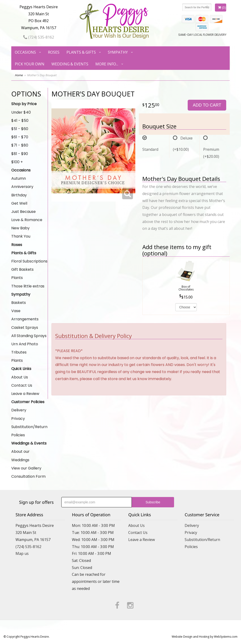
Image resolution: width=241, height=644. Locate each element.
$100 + (17, 162)
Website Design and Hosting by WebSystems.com (205, 637)
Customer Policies (28, 402)
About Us (20, 377)
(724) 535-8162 (39, 37)
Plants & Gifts (81, 52)
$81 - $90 (20, 154)
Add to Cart (207, 105)
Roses (54, 52)
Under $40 (21, 112)
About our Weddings (20, 456)
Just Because (23, 212)
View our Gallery (26, 468)
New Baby (20, 228)
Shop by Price (24, 104)
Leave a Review (25, 394)
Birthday (19, 195)
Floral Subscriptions (29, 261)
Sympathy (118, 52)
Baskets (19, 303)
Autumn (19, 178)
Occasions (25, 52)
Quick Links (21, 369)
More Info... (107, 64)
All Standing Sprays (29, 336)
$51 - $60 (20, 129)
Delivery (19, 410)
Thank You (21, 236)
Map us (22, 553)
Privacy (18, 419)
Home (19, 75)
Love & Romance (27, 220)
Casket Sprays (25, 328)
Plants (17, 278)
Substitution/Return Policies (29, 431)
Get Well (19, 203)
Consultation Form (28, 476)
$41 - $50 (20, 121)
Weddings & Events (29, 443)
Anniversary (22, 187)
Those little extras (28, 286)
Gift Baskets (22, 269)
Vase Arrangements (25, 315)
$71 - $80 (20, 145)
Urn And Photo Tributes (25, 348)
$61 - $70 (20, 137)
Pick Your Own (30, 64)
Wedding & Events (70, 64)
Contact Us (22, 385)
